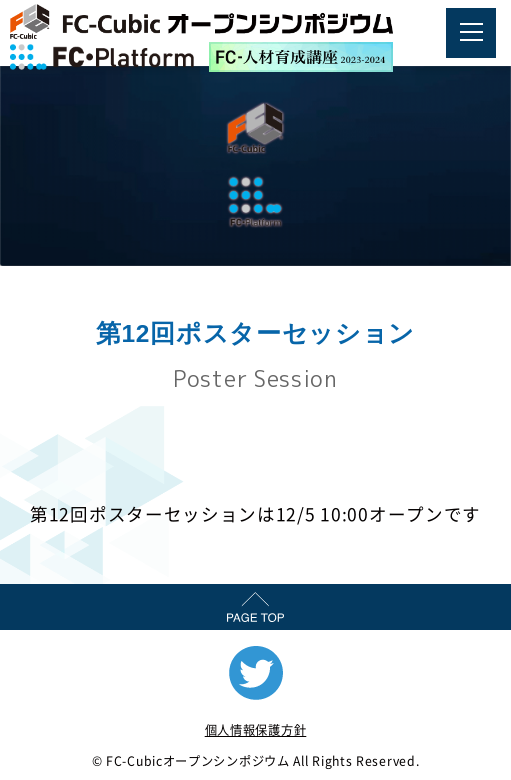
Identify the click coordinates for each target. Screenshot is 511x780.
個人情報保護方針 (256, 730)
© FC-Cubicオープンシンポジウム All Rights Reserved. (256, 761)
